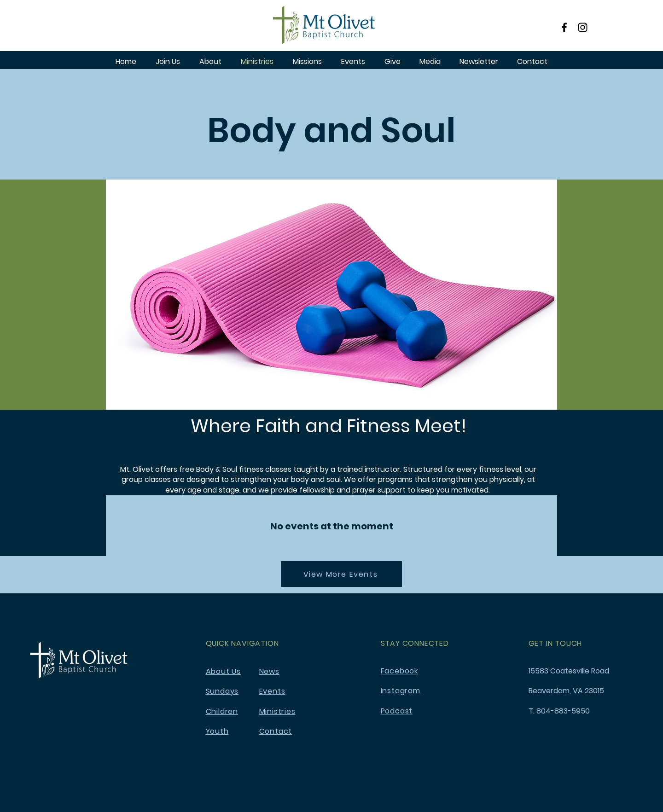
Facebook (399, 671)
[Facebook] (564, 27)
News (269, 671)
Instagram (401, 691)
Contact (276, 731)
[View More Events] (341, 574)
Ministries (277, 711)
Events (272, 691)
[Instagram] (583, 27)
